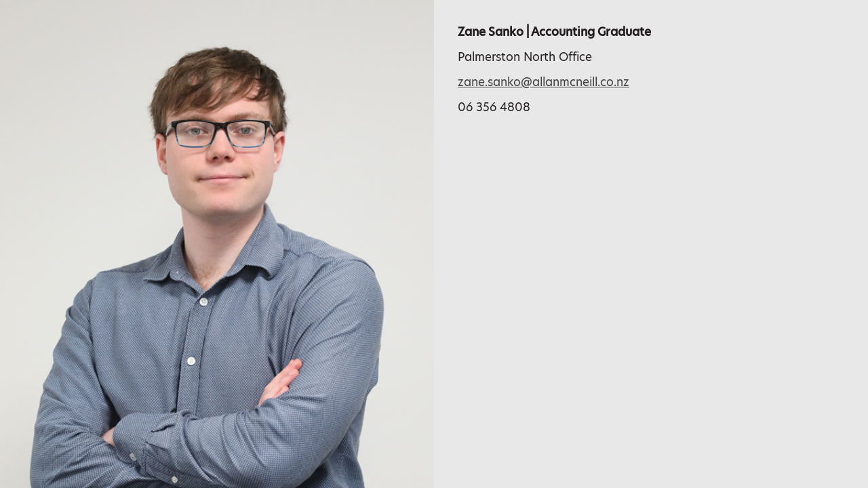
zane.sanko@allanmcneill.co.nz (544, 82)
